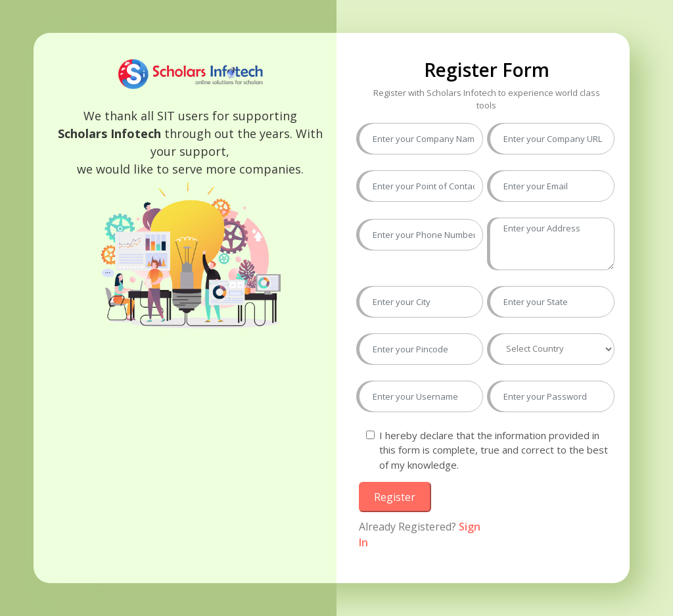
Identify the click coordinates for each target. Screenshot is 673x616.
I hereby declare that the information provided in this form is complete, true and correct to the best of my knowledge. (494, 450)
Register (395, 497)
